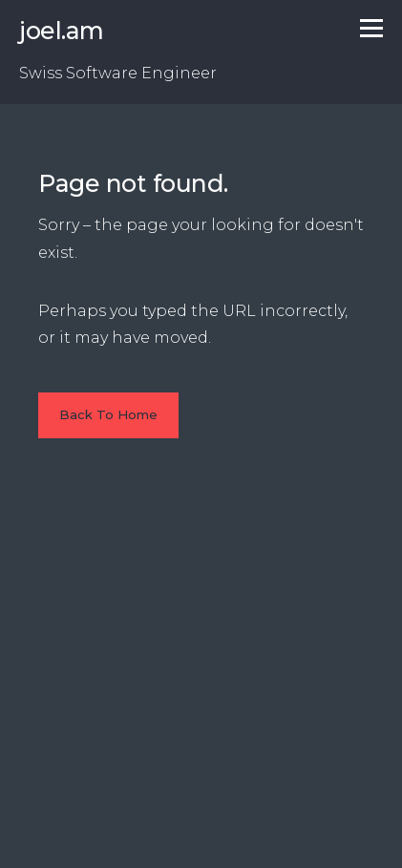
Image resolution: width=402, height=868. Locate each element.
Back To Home (108, 414)
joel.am (62, 31)
